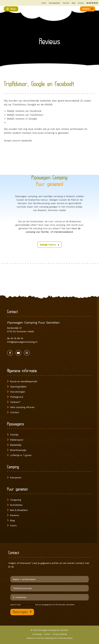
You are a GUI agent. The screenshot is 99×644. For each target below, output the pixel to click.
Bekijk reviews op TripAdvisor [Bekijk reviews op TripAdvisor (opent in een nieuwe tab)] (25, 115)
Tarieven (66, 3)
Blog (73, 3)
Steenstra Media (65, 638)
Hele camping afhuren (22, 407)
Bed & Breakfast (19, 510)
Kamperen (16, 477)
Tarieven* (15, 402)
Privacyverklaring (60, 634)
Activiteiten (16, 505)
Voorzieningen (18, 392)
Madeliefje (16, 445)
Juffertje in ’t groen (21, 455)
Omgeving (16, 500)
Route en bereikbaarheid (24, 381)
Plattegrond (17, 397)
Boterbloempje (18, 450)
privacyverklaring (28, 605)
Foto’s (13, 526)
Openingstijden (54, 3)
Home (44, 3)
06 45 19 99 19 (92, 3)
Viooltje (14, 435)
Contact (81, 3)
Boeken (88, 9)
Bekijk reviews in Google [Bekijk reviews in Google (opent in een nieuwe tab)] (22, 119)
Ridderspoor (17, 440)
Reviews (15, 515)
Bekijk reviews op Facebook (24, 111)
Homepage (37, 634)
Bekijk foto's (50, 245)
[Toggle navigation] (11, 9)
